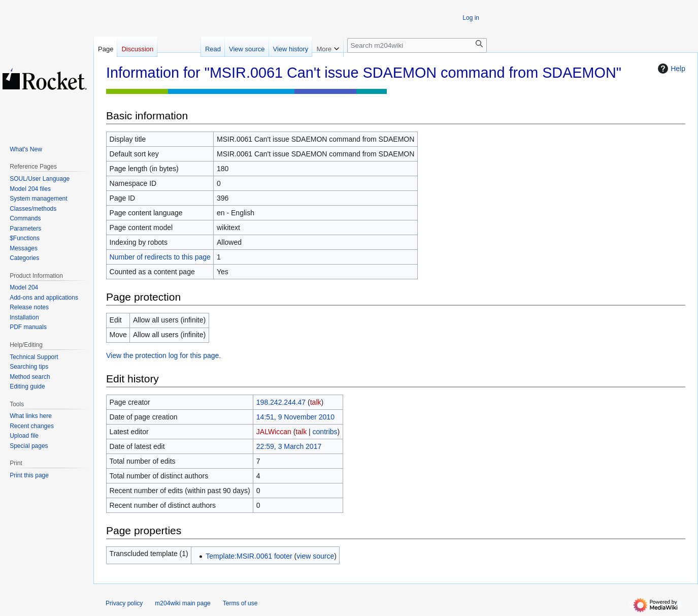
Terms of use (240, 603)
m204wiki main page (182, 603)
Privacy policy (124, 603)
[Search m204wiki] (417, 45)
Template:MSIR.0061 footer (249, 556)
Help (670, 69)
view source (315, 556)
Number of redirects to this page (160, 257)
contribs (325, 432)
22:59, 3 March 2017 (289, 446)
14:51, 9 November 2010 (295, 417)
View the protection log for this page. (163, 355)
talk (316, 402)
